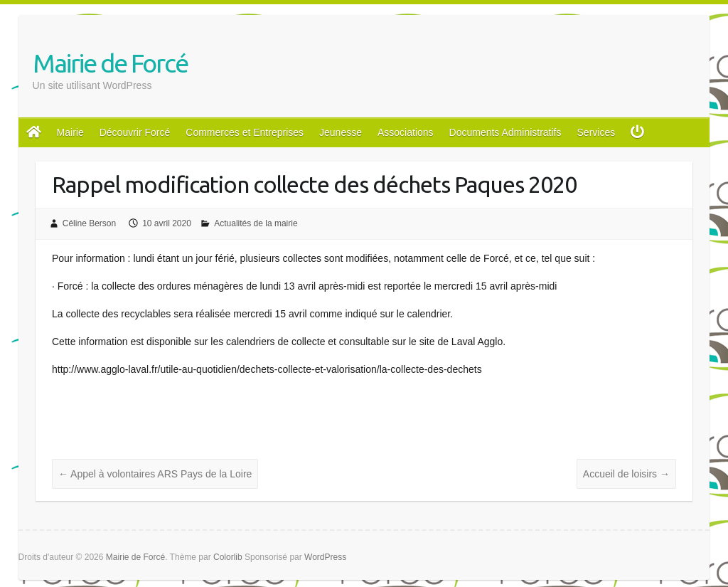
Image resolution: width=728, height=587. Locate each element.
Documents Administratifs (505, 132)
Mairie (70, 132)
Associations (406, 132)
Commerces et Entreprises (245, 132)
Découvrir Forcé (135, 132)
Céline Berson (89, 223)
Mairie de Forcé (110, 63)
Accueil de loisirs (626, 474)
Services (596, 132)
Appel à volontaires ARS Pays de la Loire (155, 474)
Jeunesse (341, 132)
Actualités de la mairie (256, 223)
